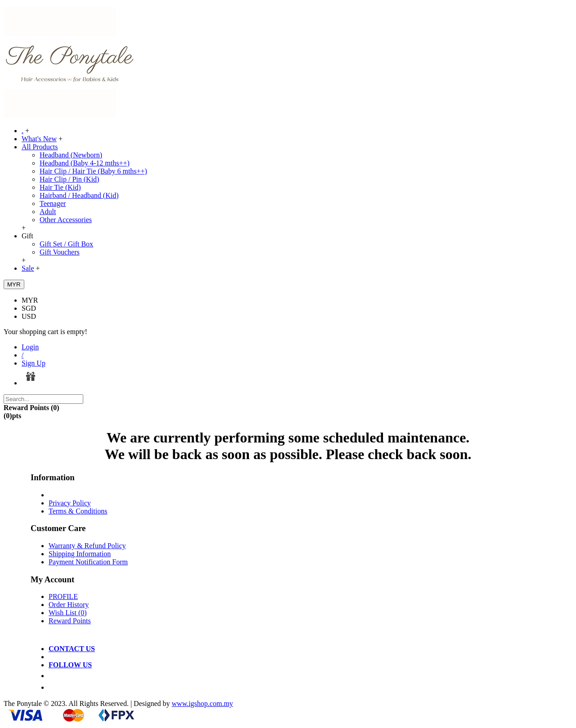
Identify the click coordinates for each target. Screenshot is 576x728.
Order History (69, 605)
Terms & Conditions (78, 511)
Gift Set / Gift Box (66, 244)
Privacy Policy (70, 503)
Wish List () (68, 613)
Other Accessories (66, 220)
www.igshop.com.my (202, 703)
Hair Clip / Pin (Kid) (69, 179)
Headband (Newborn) (71, 155)
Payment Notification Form (88, 562)
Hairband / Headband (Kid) (79, 195)
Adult (48, 212)
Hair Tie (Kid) (60, 187)
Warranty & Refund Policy (87, 546)
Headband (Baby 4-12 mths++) (85, 163)
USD (29, 316)
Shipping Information (80, 554)
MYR (30, 300)
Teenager (53, 203)
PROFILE (63, 596)
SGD (29, 308)
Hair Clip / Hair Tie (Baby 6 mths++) (93, 171)
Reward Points (70, 621)
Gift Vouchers (60, 252)
